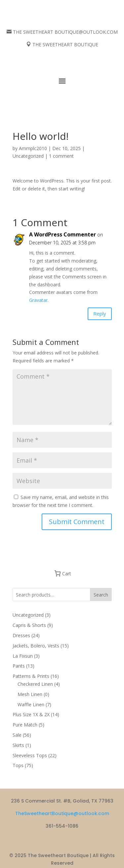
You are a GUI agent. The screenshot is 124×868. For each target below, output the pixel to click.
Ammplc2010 (33, 148)
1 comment (61, 156)
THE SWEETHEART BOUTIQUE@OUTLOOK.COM (65, 32)
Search (101, 595)
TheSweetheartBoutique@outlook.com (62, 813)
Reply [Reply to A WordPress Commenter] (100, 313)
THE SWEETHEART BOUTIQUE (65, 44)
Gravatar (38, 300)
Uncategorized (28, 156)
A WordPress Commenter (62, 234)
